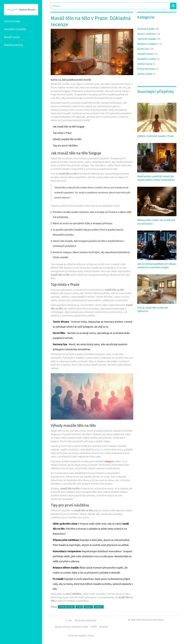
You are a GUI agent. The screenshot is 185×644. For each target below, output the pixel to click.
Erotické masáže (148, 29)
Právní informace (148, 69)
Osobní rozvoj (146, 64)
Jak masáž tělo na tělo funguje (69, 127)
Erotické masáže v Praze (81, 636)
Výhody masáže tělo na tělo (67, 139)
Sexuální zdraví (148, 54)
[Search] (110, 6)
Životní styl (145, 49)
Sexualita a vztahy (148, 59)
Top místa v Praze (62, 133)
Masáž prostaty (13, 45)
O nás (69, 620)
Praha (79, 607)
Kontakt (104, 627)
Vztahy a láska (146, 74)
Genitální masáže (15, 29)
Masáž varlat (12, 37)
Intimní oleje (12, 21)
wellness (99, 607)
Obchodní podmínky (85, 620)
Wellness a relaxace (150, 44)
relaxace (109, 461)
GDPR (94, 627)
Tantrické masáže (149, 39)
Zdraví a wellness (149, 34)
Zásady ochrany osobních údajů (71, 627)
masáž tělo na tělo (66, 607)
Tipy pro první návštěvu (65, 145)
